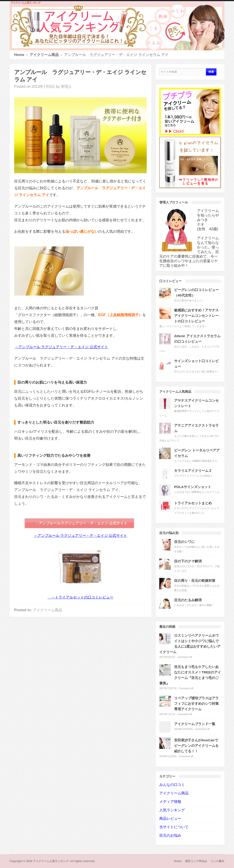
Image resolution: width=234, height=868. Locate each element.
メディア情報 (170, 802)
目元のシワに (184, 542)
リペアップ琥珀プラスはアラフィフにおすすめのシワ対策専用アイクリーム (196, 704)
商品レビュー (170, 819)
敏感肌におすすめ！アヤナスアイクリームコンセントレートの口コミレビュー (196, 316)
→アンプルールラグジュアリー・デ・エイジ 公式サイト (81, 523)
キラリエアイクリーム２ (193, 471)
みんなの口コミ (172, 785)
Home (19, 55)
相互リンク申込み (196, 861)
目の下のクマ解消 (188, 561)
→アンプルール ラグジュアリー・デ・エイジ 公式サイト (61, 347)
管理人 (66, 87)
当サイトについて (174, 827)
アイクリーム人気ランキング (26, 3)
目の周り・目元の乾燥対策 (195, 581)
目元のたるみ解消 (188, 600)
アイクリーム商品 (44, 55)
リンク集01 (217, 861)
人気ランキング (172, 810)
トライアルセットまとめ (193, 503)
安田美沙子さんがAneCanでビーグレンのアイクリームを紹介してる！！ (196, 746)
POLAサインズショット (193, 487)
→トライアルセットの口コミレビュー (80, 597)
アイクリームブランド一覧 (195, 724)
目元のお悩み (170, 835)
